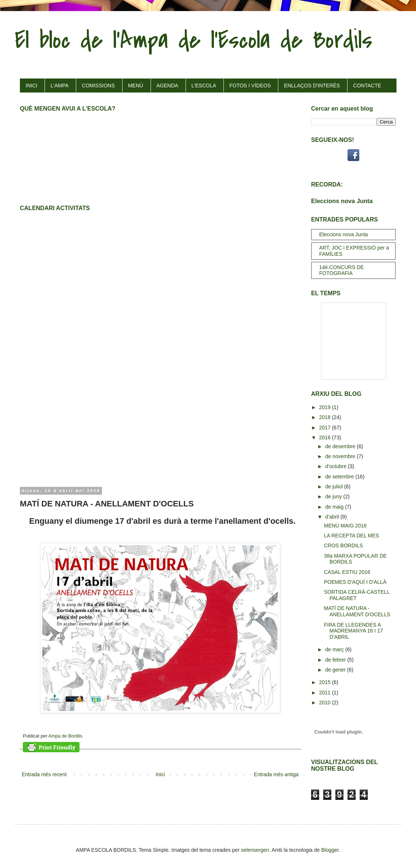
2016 (326, 438)
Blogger (330, 850)
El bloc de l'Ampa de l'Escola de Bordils (193, 40)
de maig (335, 507)
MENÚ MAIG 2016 (345, 526)
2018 (326, 417)
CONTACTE (367, 86)
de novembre (341, 456)
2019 (326, 407)
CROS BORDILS (343, 545)
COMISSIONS (98, 86)
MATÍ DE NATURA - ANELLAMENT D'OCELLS (357, 611)
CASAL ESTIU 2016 (347, 572)
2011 (326, 693)
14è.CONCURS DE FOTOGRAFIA (341, 270)
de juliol (334, 487)
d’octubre (336, 466)
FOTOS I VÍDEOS (250, 86)
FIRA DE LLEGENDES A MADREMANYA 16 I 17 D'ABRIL (353, 631)
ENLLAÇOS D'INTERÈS (312, 86)
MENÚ (136, 86)
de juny (334, 496)
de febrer (336, 660)
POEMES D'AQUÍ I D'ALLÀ (355, 582)
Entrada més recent (44, 774)
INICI (32, 86)
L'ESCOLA (204, 86)
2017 (326, 428)
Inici (160, 774)
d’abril (333, 517)
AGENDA (167, 86)
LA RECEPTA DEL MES (351, 536)
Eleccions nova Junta (342, 201)
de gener (336, 670)
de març (335, 649)
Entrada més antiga (276, 774)
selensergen (255, 850)
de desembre (341, 446)
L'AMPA (59, 86)
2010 (326, 703)
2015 (326, 682)
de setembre (340, 477)
